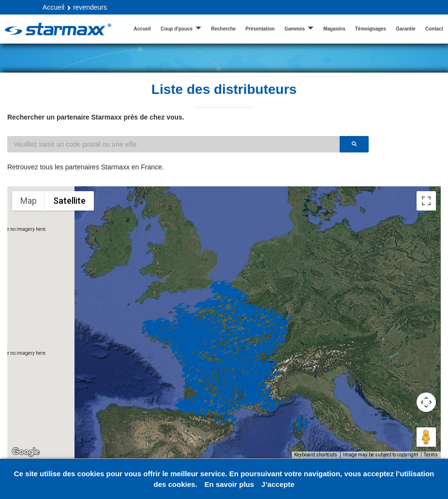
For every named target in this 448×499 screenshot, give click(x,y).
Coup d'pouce (181, 28)
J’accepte (278, 484)
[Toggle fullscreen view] (426, 201)
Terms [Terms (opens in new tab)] (431, 455)
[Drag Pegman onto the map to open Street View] (426, 437)
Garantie (406, 29)
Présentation (260, 29)
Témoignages (371, 29)
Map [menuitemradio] (29, 201)
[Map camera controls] (426, 402)
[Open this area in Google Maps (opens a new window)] (26, 452)
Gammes (299, 28)
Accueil (53, 7)
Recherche (223, 29)
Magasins (334, 29)
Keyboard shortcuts (316, 455)
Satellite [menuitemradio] (69, 201)
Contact (434, 29)
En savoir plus (230, 484)
